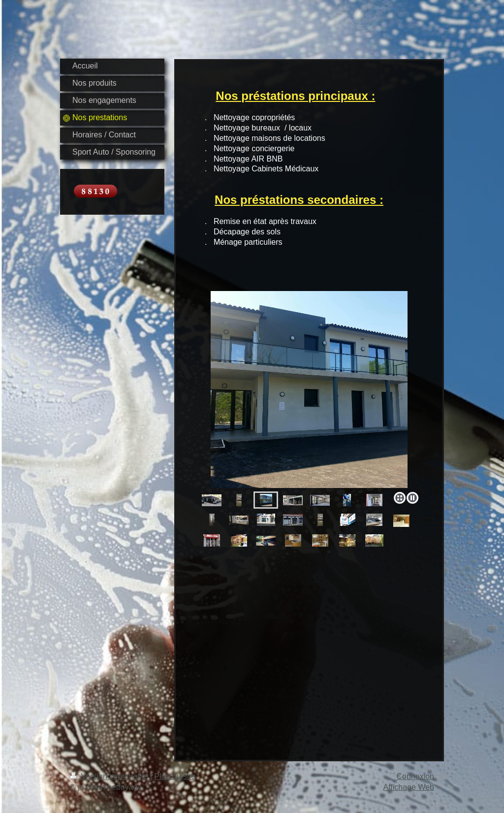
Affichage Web (409, 787)
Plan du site (175, 776)
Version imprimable (110, 776)
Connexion (416, 776)
